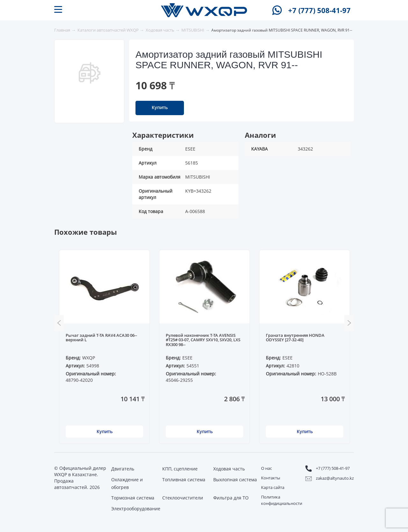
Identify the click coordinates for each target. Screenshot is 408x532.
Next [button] (349, 323)
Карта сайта (273, 487)
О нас (266, 468)
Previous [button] (59, 323)
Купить (160, 107)
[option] (90, 73)
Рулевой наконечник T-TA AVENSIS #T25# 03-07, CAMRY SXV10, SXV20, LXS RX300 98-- (203, 340)
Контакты (271, 478)
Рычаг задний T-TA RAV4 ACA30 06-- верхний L (101, 338)
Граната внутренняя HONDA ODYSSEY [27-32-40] (295, 338)
